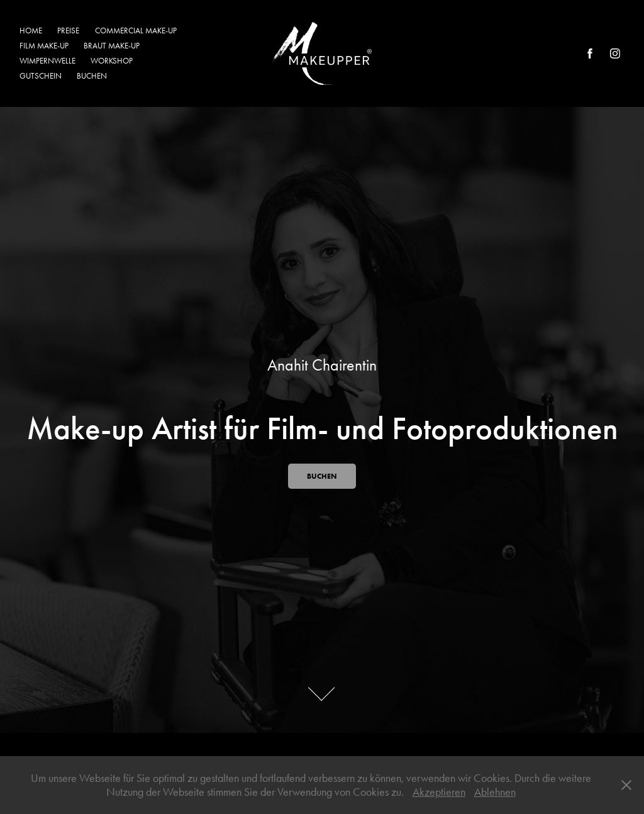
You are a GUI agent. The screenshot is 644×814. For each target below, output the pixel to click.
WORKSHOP (112, 61)
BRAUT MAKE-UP (112, 46)
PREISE (68, 31)
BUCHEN (92, 76)
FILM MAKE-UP (44, 46)
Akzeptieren (439, 792)
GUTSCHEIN (41, 76)
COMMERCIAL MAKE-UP (136, 31)
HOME (31, 31)
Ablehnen (495, 792)
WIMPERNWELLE (47, 61)
